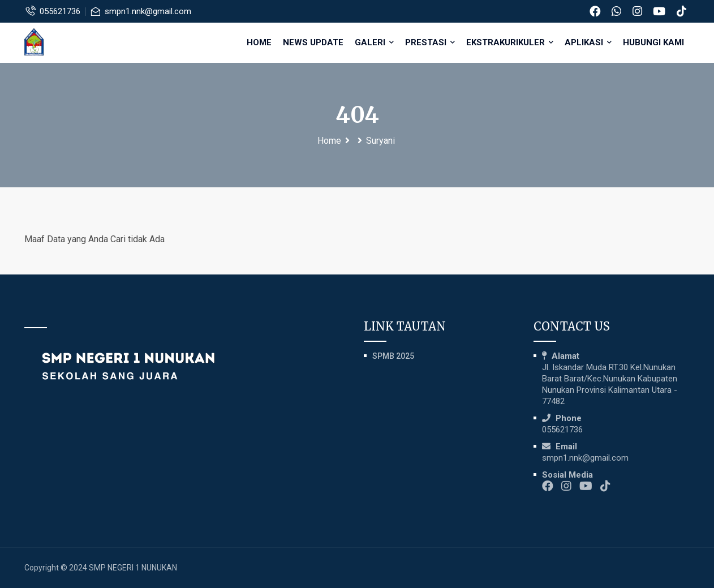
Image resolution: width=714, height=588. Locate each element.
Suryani (380, 141)
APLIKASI (588, 42)
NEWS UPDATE (313, 42)
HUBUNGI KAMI (653, 42)
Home (259, 42)
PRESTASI (430, 42)
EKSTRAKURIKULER (510, 42)
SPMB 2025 (393, 356)
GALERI (374, 42)
